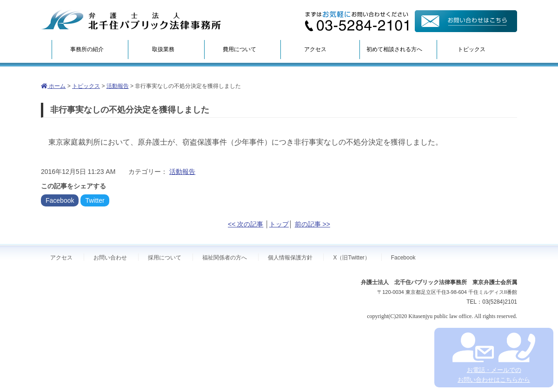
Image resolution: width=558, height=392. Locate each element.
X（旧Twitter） (351, 258)
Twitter (95, 200)
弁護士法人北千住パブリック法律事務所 (131, 20)
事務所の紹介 (87, 49)
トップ (279, 224)
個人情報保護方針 (290, 258)
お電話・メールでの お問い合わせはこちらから (494, 358)
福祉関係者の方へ (225, 258)
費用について (239, 49)
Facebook (60, 200)
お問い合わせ (110, 258)
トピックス (472, 49)
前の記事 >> (312, 224)
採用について (165, 258)
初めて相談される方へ (394, 49)
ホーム (53, 86)
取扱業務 (163, 49)
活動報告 (118, 86)
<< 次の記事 (246, 224)
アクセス (315, 49)
